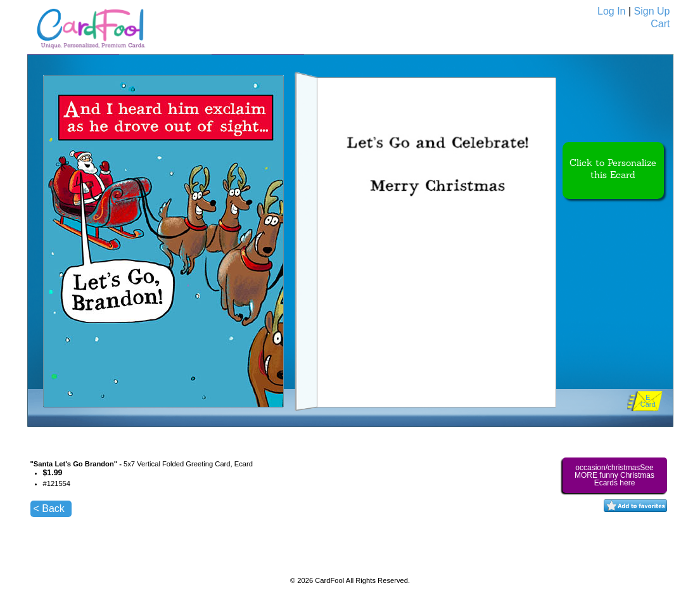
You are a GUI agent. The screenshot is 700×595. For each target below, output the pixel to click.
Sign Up (652, 11)
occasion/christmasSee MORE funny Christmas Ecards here (614, 475)
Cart (660, 24)
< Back (49, 509)
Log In (611, 11)
